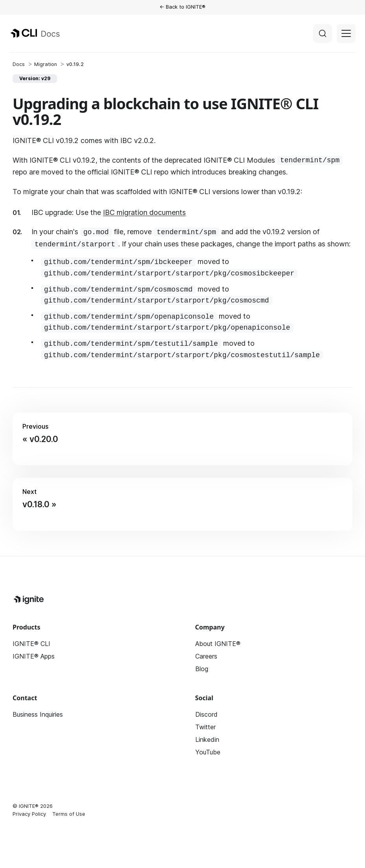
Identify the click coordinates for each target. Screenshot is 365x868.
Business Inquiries (38, 714)
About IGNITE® (218, 644)
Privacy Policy (29, 814)
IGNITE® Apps (34, 656)
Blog (202, 669)
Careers (206, 656)
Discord (206, 714)
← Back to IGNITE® (182, 7)
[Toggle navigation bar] (346, 33)
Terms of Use (69, 814)
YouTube (208, 752)
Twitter (205, 727)
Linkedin (207, 740)
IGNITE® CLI (31, 644)
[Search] (323, 33)
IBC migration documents (144, 212)
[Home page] (19, 64)
